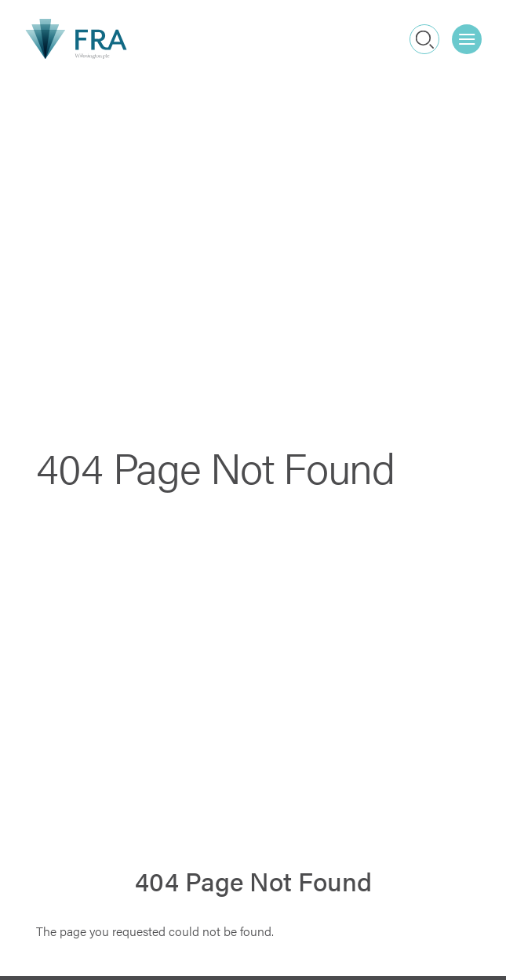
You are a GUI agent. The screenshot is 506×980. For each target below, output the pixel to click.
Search (425, 39)
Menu (470, 33)
